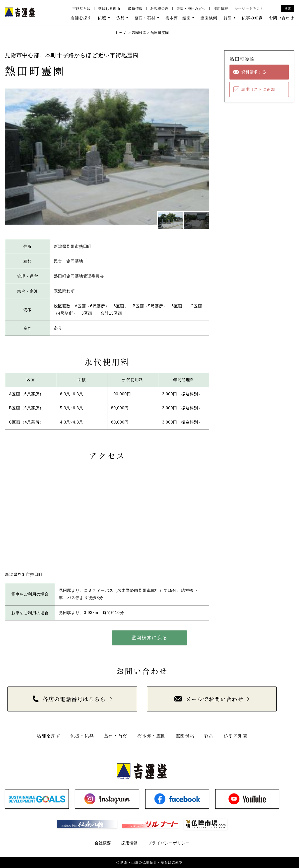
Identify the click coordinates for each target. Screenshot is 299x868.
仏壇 (102, 18)
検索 (288, 8)
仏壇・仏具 (82, 735)
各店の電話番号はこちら (69, 699)
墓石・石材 (145, 18)
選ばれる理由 (109, 8)
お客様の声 (159, 8)
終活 (228, 18)
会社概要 (103, 843)
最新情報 (135, 8)
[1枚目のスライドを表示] (171, 221)
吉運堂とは (81, 8)
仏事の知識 (252, 18)
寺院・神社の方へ (191, 8)
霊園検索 (209, 18)
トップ (121, 33)
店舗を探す (81, 18)
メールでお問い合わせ (209, 699)
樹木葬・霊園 (178, 18)
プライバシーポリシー (169, 843)
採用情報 (221, 8)
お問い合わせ (281, 18)
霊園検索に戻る (150, 638)
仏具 (120, 18)
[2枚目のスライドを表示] (197, 221)
